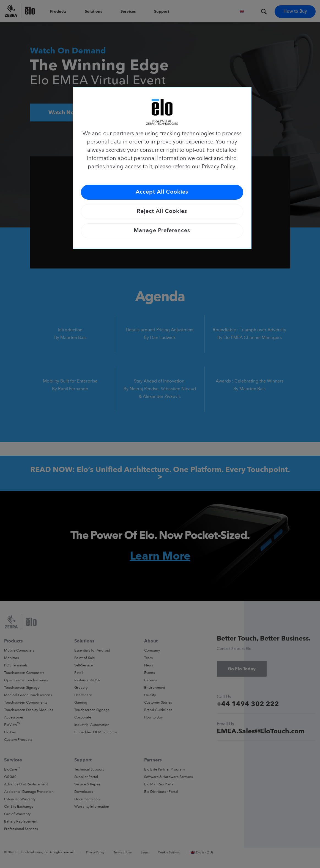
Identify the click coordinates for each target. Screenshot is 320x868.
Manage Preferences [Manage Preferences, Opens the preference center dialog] (162, 231)
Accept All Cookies (162, 192)
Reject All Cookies (162, 211)
